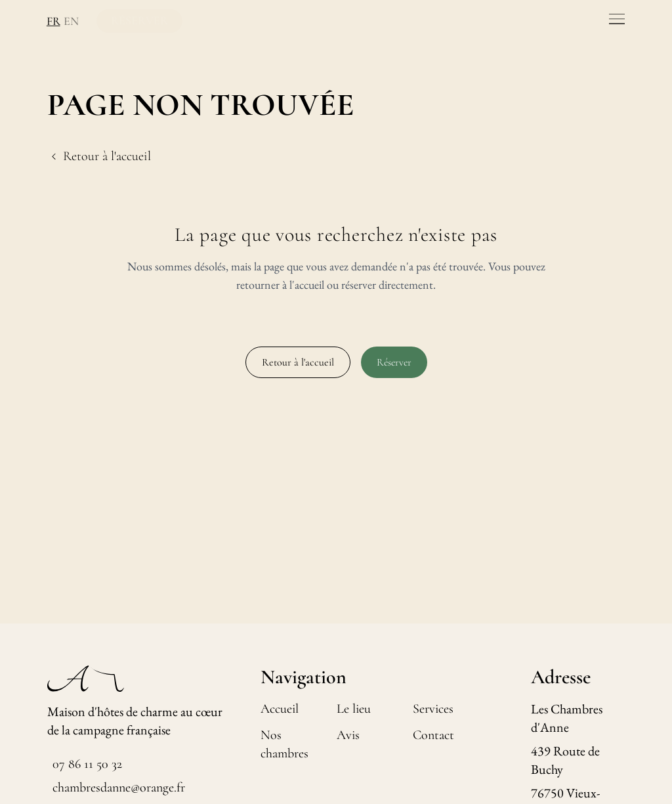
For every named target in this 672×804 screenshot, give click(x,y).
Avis (348, 735)
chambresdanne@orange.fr (119, 788)
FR (52, 21)
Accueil (280, 709)
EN (69, 21)
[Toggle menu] (617, 19)
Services (433, 709)
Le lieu (354, 709)
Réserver (394, 362)
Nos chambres (284, 744)
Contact (433, 735)
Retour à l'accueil (298, 362)
